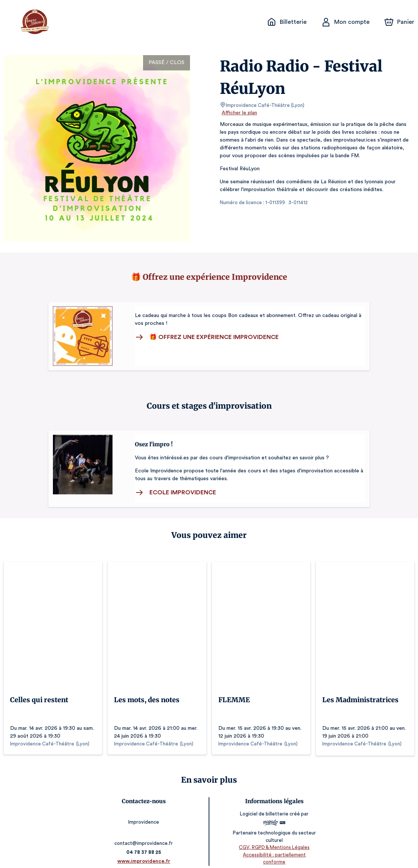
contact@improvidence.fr (145, 834)
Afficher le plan (239, 113)
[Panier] (399, 22)
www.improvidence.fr (145, 852)
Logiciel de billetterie (263, 813)
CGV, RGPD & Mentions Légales (273, 846)
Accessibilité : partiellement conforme (273, 853)
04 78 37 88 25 (145, 843)
